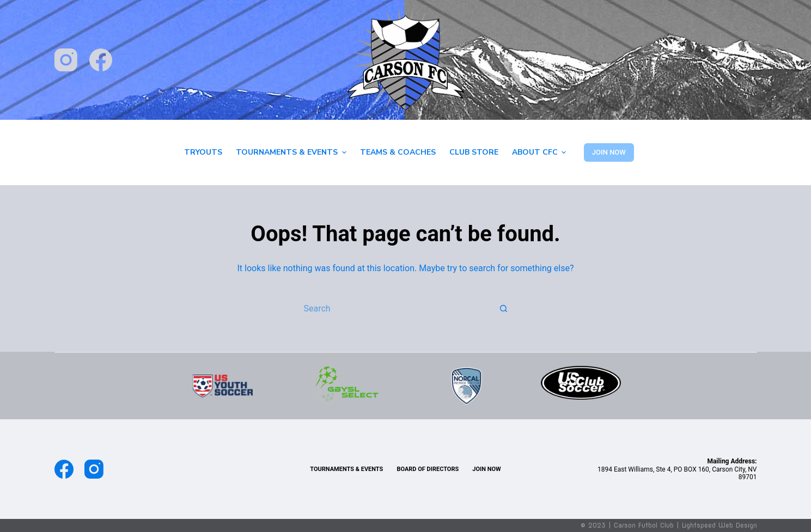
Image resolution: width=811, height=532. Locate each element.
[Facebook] (101, 60)
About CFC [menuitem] (541, 152)
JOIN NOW (609, 152)
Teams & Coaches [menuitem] (398, 152)
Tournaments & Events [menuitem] (292, 152)
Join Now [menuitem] (486, 469)
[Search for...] (395, 308)
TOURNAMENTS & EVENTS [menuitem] (346, 469)
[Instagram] (66, 60)
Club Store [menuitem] (474, 152)
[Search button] (504, 308)
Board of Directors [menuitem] (428, 469)
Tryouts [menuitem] (203, 152)
